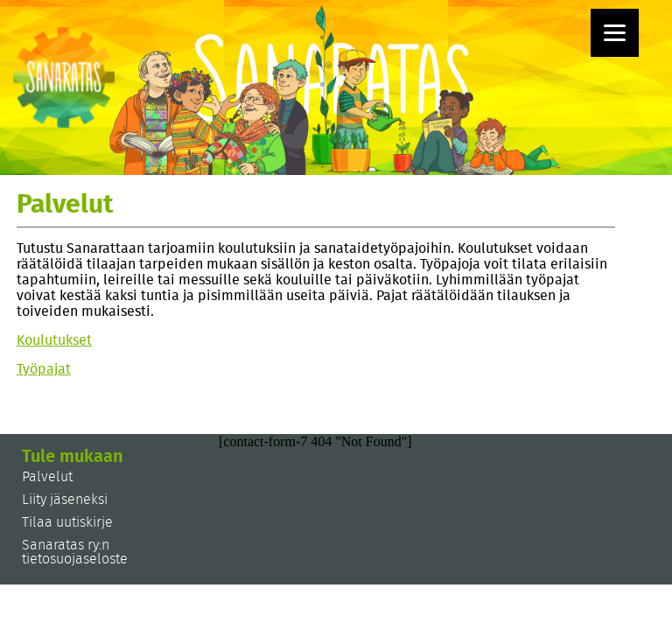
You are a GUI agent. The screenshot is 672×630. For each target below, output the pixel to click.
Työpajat (44, 369)
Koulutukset (54, 340)
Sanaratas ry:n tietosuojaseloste (75, 552)
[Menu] (615, 33)
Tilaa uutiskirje (67, 522)
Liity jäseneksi (65, 500)
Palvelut (47, 477)
